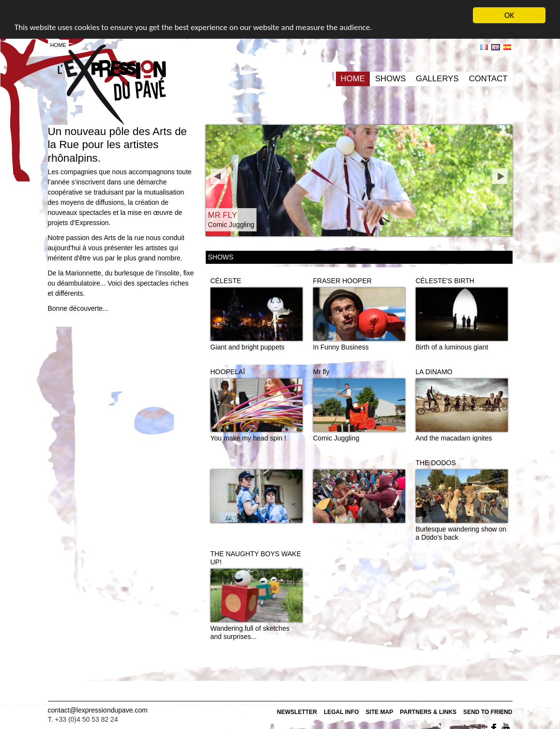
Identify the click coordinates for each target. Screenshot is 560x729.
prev (218, 176)
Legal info (341, 712)
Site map (380, 712)
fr (484, 47)
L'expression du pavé (112, 85)
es (507, 47)
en (496, 47)
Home (353, 79)
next (500, 176)
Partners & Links (428, 712)
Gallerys (437, 79)
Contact (488, 79)
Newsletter (297, 712)
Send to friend (488, 712)
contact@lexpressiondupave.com (98, 710)
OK (509, 15)
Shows (390, 79)
